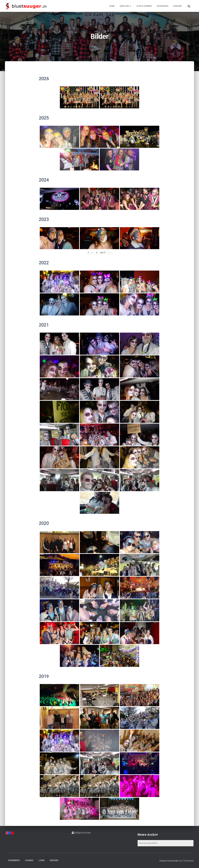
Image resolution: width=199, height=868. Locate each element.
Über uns (125, 6)
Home (112, 6)
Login (42, 860)
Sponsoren (163, 6)
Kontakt (178, 6)
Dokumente (14, 860)
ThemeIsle (188, 861)
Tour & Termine (144, 6)
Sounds (29, 860)
